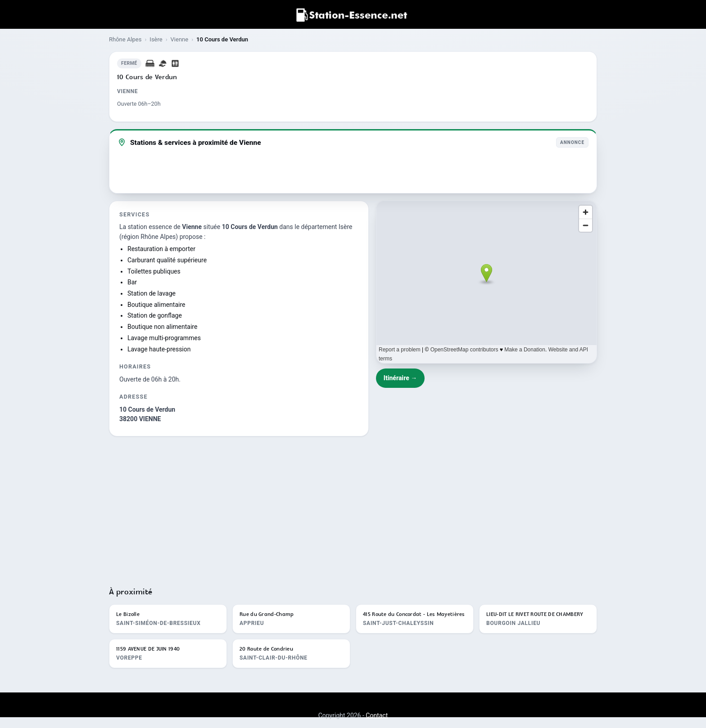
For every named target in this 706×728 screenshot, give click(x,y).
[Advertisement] (353, 508)
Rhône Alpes (125, 39)
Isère (156, 39)
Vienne (180, 39)
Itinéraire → (401, 378)
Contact (377, 715)
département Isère (327, 227)
